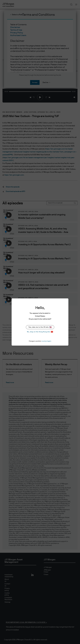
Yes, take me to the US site (40, 327)
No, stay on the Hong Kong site (40, 332)
